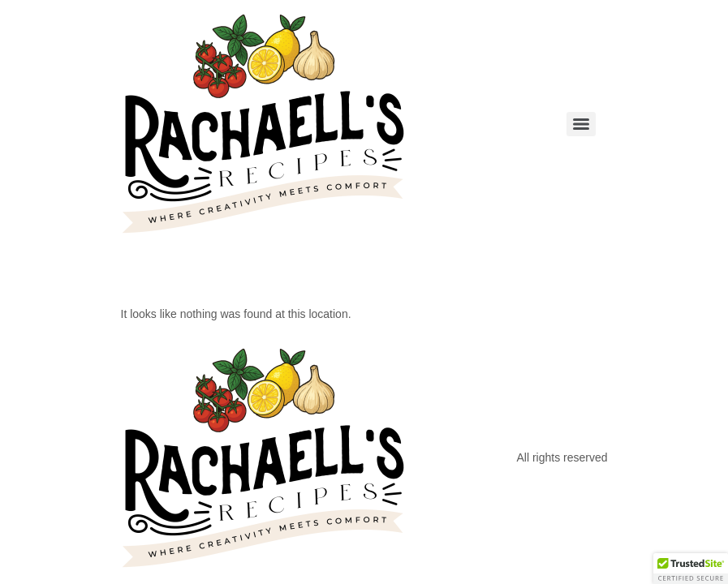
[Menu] (581, 124)
